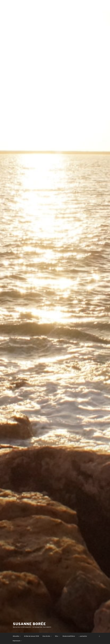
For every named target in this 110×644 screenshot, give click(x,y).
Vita (57, 636)
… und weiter (83, 636)
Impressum (17, 641)
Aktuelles (17, 636)
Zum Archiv (47, 636)
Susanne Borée (29, 624)
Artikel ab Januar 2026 (32, 636)
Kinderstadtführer (69, 636)
